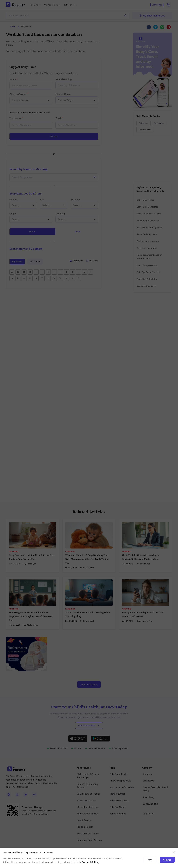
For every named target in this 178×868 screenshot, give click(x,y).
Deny (150, 860)
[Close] (174, 852)
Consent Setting (90, 862)
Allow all (167, 860)
